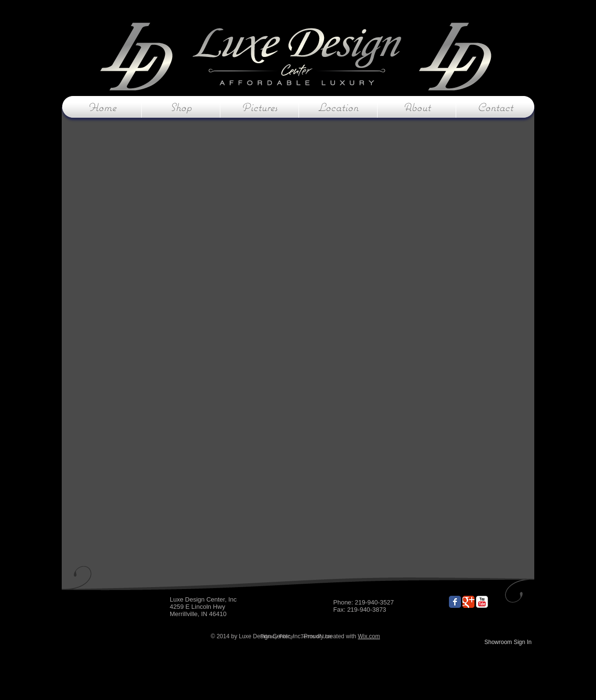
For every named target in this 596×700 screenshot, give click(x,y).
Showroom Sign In (508, 642)
